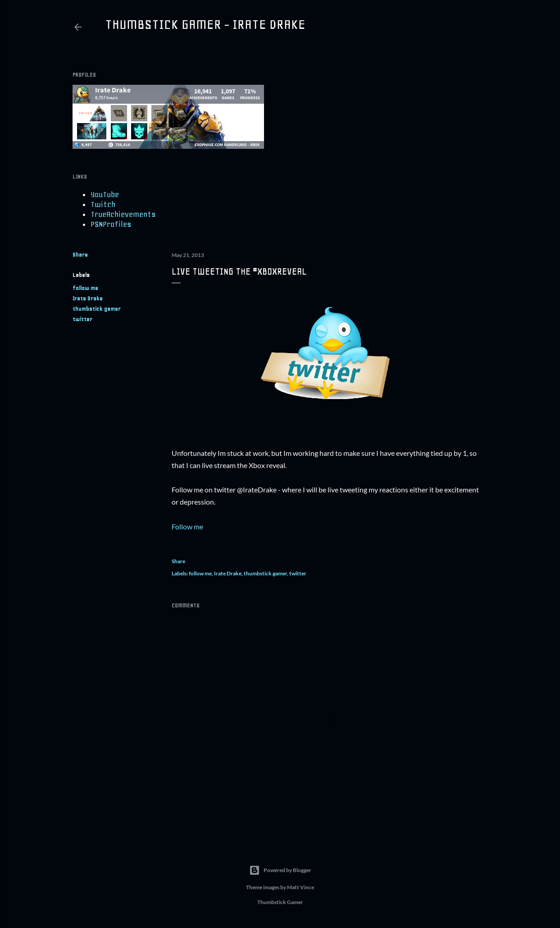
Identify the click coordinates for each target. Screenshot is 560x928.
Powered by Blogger (280, 870)
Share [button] (80, 255)
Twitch (103, 204)
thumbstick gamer (97, 309)
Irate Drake (88, 299)
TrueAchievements (123, 214)
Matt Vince (300, 887)
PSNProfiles (111, 224)
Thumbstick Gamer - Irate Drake (205, 24)
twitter (82, 319)
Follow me (187, 526)
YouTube (105, 194)
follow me (85, 288)
